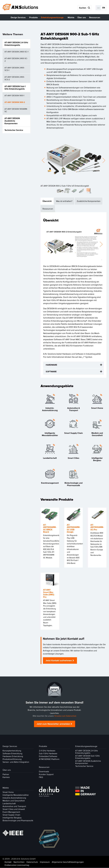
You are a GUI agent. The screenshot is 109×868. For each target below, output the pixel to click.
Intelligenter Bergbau (12, 818)
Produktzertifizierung (12, 759)
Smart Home (8, 792)
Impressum (45, 862)
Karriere (6, 777)
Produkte (43, 746)
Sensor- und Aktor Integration (16, 762)
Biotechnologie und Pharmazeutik (18, 821)
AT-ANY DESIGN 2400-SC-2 (16, 60)
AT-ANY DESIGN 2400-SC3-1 (15, 69)
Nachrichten (19, 862)
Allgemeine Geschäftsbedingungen (68, 862)
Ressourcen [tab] (48, 209)
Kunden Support (46, 774)
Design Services (10, 746)
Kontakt (8, 862)
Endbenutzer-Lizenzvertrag (17, 865)
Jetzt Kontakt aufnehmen (59, 661)
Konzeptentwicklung (12, 751)
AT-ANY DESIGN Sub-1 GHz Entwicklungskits (15, 88)
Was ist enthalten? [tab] (64, 201)
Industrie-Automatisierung (14, 798)
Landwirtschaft (9, 804)
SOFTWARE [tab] (51, 372)
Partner (6, 774)
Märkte (6, 788)
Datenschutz (32, 862)
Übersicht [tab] (47, 201)
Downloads (44, 772)
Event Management (11, 812)
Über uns (7, 770)
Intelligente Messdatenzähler (16, 795)
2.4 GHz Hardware (47, 751)
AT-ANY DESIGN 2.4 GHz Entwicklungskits (16, 44)
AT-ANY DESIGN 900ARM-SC (16, 110)
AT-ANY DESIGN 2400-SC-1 (16, 52)
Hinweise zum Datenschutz (65, 716)
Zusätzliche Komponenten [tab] (89, 201)
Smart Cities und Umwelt (14, 809)
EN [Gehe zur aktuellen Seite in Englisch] (104, 8)
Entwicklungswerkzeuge (86, 746)
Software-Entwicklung (12, 754)
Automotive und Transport (14, 806)
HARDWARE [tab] (51, 365)
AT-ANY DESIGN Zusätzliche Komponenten (12, 121)
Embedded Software (48, 756)
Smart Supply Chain (11, 815)
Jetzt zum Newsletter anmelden (53, 724)
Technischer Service (14, 130)
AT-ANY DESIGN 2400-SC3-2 (15, 78)
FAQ (41, 777)
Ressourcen (44, 767)
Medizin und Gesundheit (14, 801)
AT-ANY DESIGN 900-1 (14, 95)
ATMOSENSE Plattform (49, 759)
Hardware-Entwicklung (13, 756)
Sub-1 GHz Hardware (48, 754)
